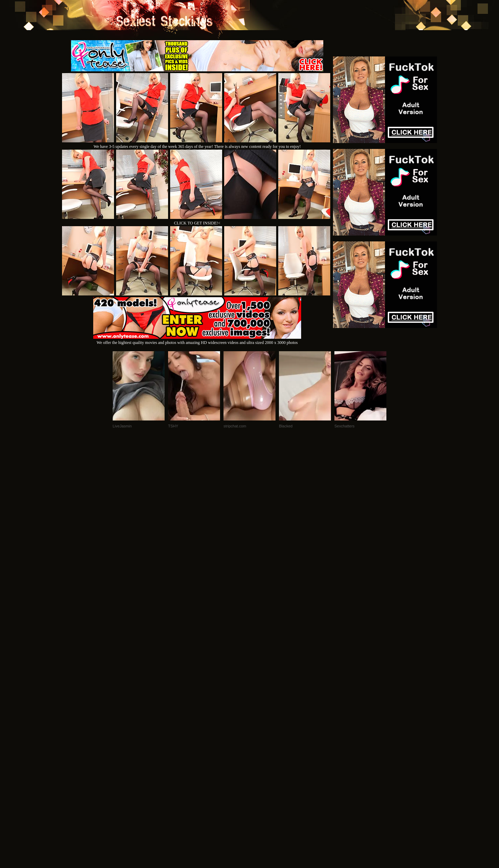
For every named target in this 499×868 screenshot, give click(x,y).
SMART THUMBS (262, 774)
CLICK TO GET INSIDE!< (197, 223)
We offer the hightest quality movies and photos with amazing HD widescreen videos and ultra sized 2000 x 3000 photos (197, 340)
